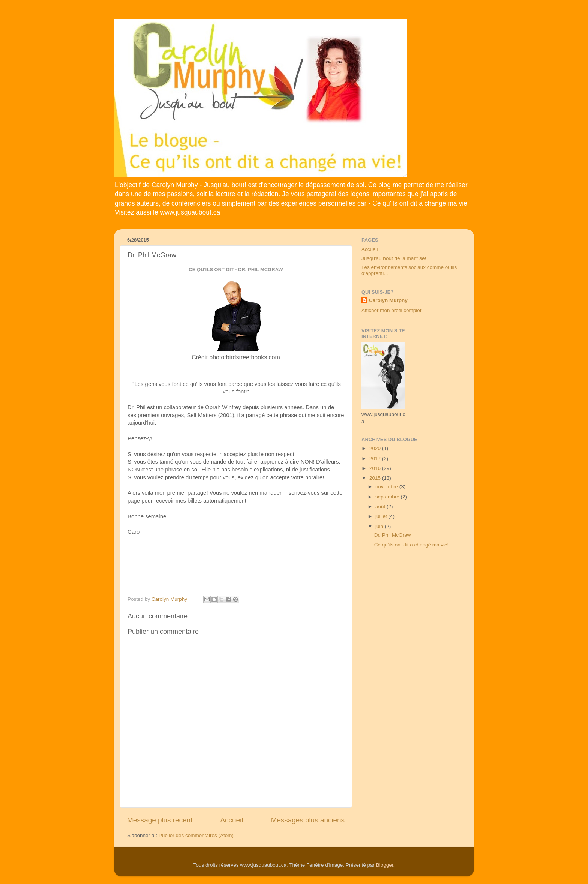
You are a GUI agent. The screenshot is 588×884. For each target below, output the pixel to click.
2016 (376, 468)
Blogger (385, 865)
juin (380, 526)
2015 (376, 478)
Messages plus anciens (308, 820)
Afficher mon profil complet (391, 310)
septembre (388, 497)
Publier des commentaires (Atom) (196, 835)
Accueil (232, 820)
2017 (376, 459)
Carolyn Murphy (388, 300)
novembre (387, 487)
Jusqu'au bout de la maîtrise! (394, 258)
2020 (376, 448)
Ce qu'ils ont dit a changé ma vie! (411, 545)
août (381, 507)
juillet (382, 516)
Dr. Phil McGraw (393, 535)
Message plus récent (160, 820)
